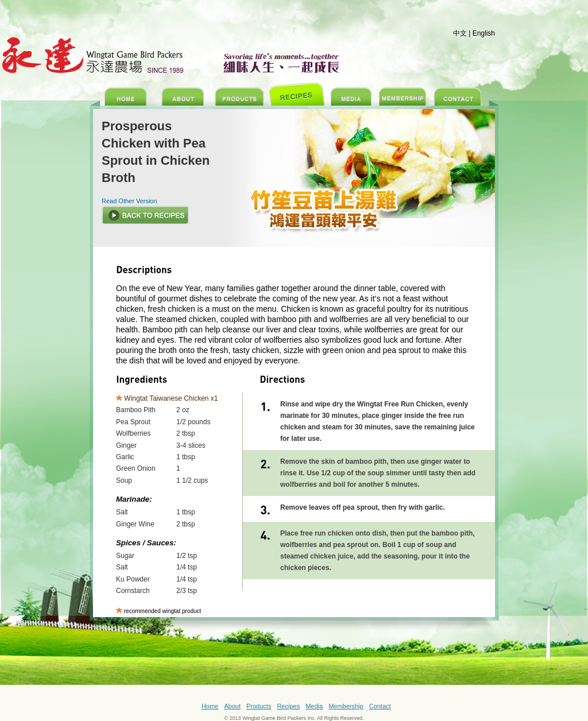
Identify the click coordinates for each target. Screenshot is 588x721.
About (232, 706)
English (484, 33)
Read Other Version (129, 201)
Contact (380, 706)
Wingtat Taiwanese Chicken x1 (171, 398)
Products (259, 706)
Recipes (288, 706)
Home (210, 706)
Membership (346, 706)
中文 (460, 33)
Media (314, 706)
